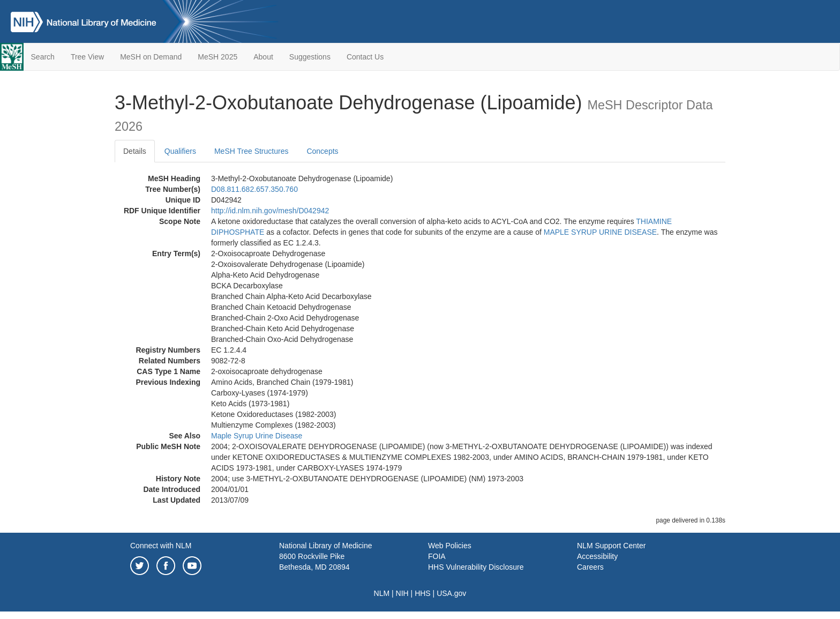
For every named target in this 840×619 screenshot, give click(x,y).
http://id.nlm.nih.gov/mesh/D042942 (270, 211)
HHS (423, 593)
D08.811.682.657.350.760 (254, 189)
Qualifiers (180, 151)
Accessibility (597, 556)
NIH (402, 593)
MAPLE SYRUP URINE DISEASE (600, 232)
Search (43, 57)
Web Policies (450, 546)
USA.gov (451, 593)
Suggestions (310, 57)
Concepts (322, 151)
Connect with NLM (161, 546)
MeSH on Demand (151, 57)
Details (135, 151)
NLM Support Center (611, 546)
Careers (590, 567)
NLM (382, 593)
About (263, 57)
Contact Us (365, 57)
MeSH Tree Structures (252, 151)
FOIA (437, 556)
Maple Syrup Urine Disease (257, 436)
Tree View (87, 57)
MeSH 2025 (217, 57)
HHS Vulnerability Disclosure (476, 567)
